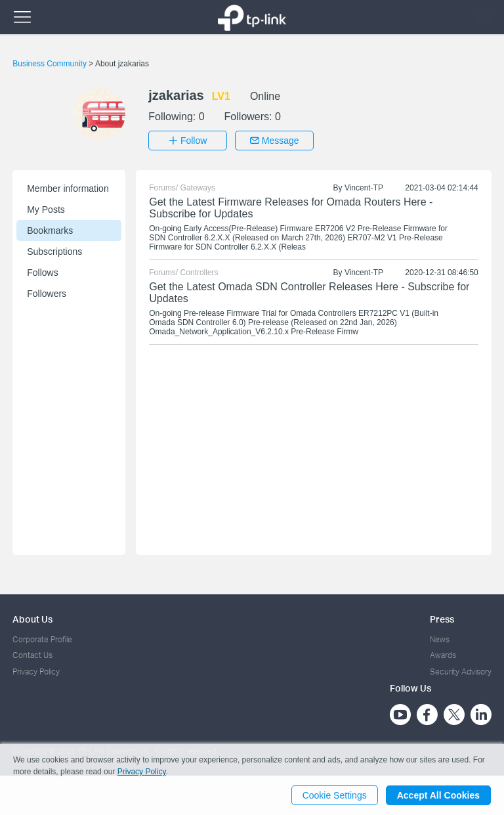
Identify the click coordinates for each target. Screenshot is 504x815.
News (440, 639)
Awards (443, 655)
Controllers (199, 273)
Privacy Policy (36, 672)
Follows (42, 273)
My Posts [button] (46, 209)
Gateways (198, 188)
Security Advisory (461, 672)
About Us (32, 619)
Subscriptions (54, 252)
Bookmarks (50, 231)
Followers (47, 294)
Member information (68, 188)
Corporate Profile (42, 639)
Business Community (51, 64)
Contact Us (32, 655)
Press (442, 619)
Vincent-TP (364, 188)
